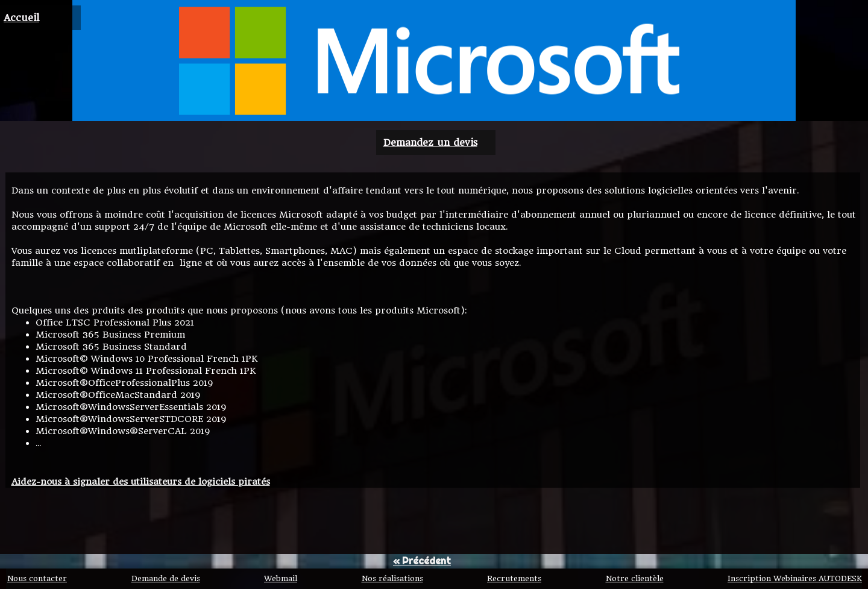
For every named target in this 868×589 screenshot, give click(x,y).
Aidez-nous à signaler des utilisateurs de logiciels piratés (141, 482)
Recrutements (514, 579)
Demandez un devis (430, 143)
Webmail (281, 579)
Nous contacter (37, 579)
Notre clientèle (635, 579)
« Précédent (422, 561)
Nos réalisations (392, 579)
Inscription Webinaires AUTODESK (795, 579)
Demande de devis (166, 579)
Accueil (21, 18)
